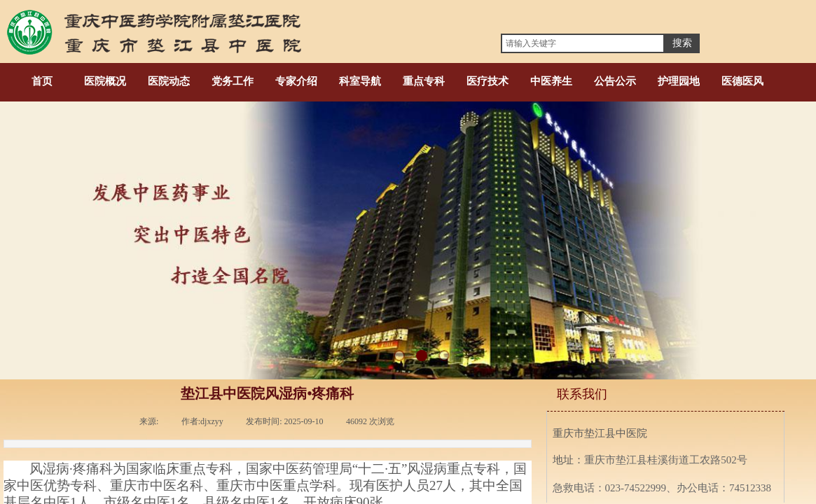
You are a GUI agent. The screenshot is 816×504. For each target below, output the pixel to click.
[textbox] (583, 43)
